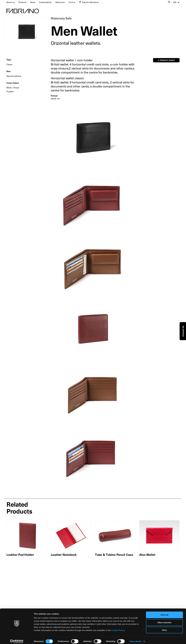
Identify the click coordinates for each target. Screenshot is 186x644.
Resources (60, 2)
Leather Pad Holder (20, 554)
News (33, 2)
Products (22, 2)
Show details (136, 639)
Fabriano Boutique (90, 2)
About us (10, 2)
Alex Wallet (147, 554)
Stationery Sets (61, 18)
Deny (164, 628)
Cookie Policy (118, 628)
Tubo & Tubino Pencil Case (114, 554)
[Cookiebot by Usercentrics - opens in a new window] (17, 639)
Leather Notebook (64, 554)
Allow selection (164, 620)
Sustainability (45, 2)
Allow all (164, 612)
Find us (72, 2)
